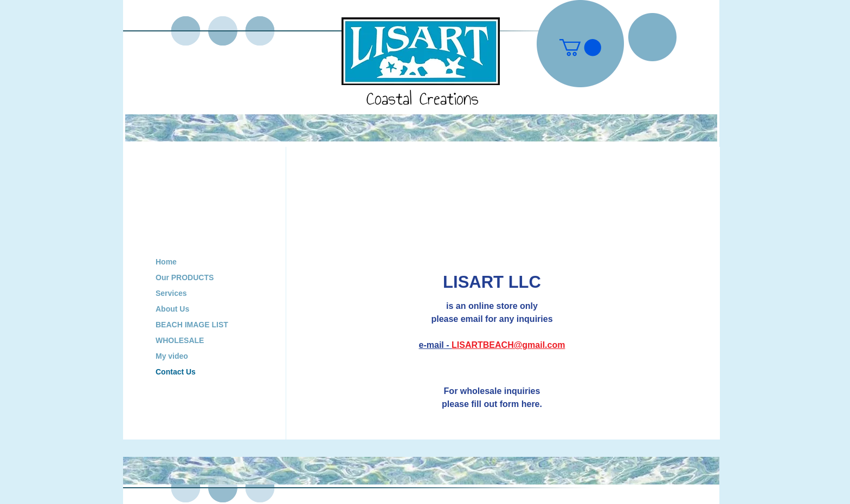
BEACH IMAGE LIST (192, 325)
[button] (580, 47)
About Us (172, 309)
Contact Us (176, 372)
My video (172, 356)
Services (171, 293)
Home (166, 262)
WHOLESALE (180, 340)
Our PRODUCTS (185, 277)
